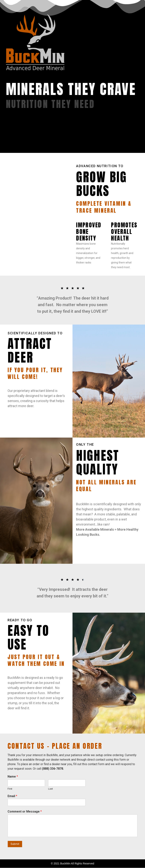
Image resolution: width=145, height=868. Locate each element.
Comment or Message (25, 811)
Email (12, 796)
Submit (15, 844)
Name (13, 777)
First (10, 789)
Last (51, 789)
